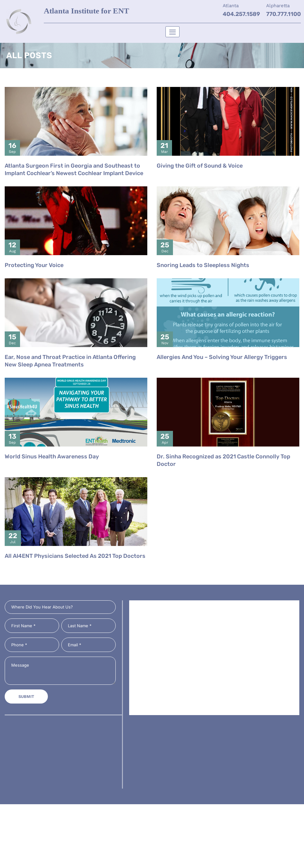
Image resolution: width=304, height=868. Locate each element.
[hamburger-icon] (172, 32)
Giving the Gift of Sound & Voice (200, 179)
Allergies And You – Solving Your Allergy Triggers (222, 371)
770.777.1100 (284, 14)
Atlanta (231, 6)
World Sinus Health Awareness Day (52, 470)
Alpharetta (278, 6)
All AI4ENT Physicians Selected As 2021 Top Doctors (75, 569)
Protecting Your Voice (34, 279)
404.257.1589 (241, 14)
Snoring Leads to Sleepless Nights (203, 279)
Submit (26, 696)
